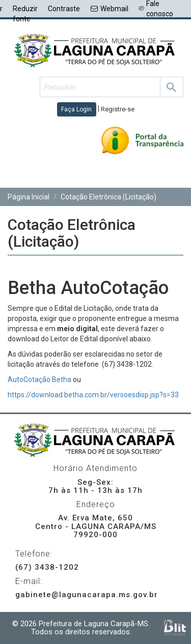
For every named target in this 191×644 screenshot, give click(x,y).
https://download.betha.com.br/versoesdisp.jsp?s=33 (93, 395)
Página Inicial (29, 197)
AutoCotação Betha (39, 379)
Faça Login (76, 109)
